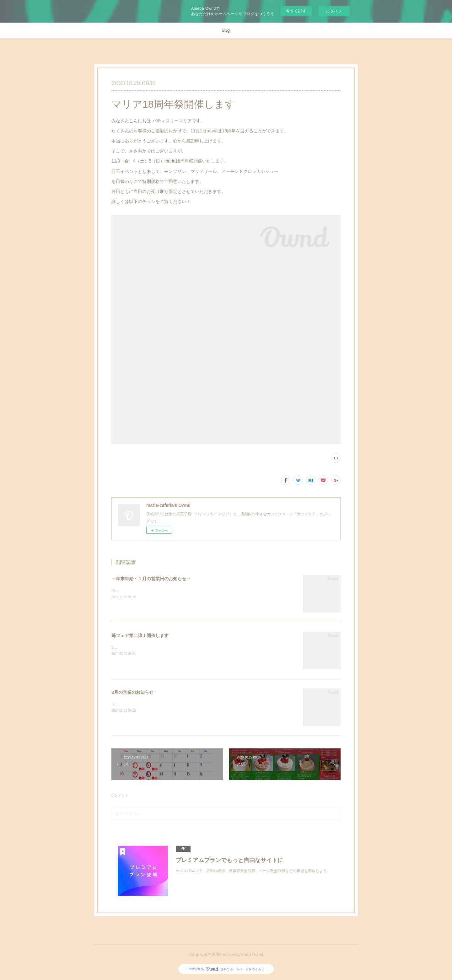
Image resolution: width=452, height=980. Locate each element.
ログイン (334, 11)
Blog (226, 30)
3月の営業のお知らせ (132, 692)
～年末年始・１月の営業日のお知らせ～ (151, 579)
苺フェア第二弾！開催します (140, 635)
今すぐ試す (296, 11)
